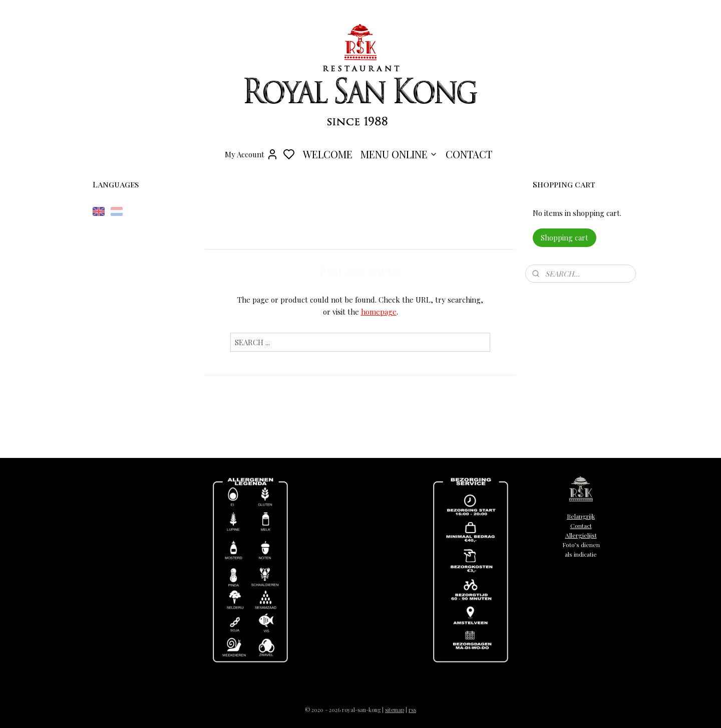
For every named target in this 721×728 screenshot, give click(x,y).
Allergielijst (581, 535)
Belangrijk (581, 516)
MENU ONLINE (399, 154)
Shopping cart (565, 237)
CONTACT (469, 154)
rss (412, 710)
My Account (252, 154)
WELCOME (328, 154)
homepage (379, 312)
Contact (581, 526)
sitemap (395, 710)
